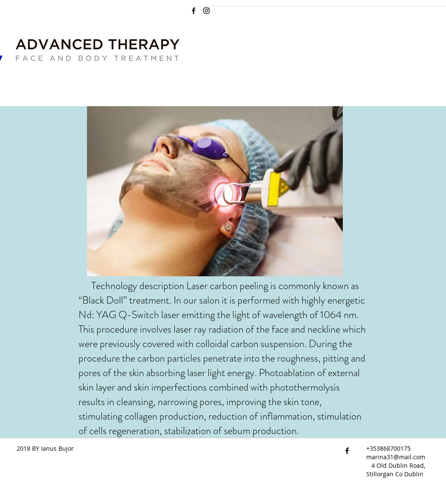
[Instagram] (206, 11)
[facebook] (194, 11)
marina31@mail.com (396, 457)
